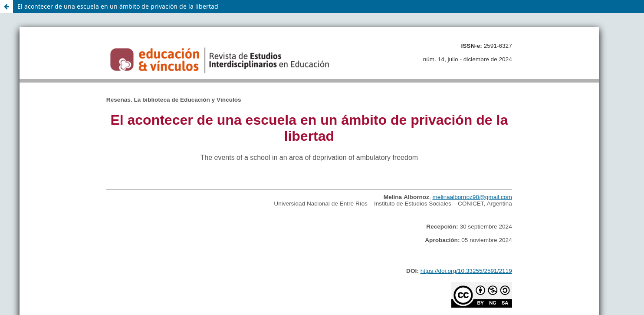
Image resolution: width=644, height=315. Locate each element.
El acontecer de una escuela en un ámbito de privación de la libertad (118, 6)
